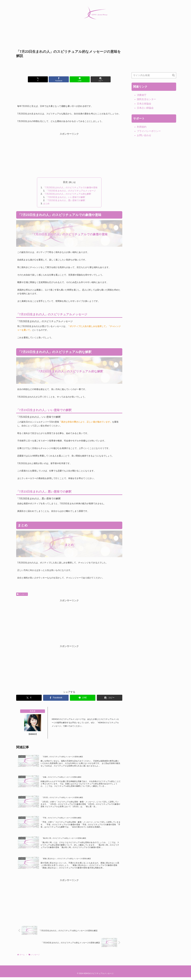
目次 (65, 182)
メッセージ (22, 595)
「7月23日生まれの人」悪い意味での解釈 (65, 201)
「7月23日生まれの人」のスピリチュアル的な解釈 (67, 194)
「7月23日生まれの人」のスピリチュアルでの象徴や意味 (70, 188)
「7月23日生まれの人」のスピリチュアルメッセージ (71, 191)
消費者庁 (142, 95)
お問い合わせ (144, 135)
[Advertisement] (69, 39)
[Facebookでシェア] (60, 79)
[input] (154, 75)
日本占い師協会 (145, 108)
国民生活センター (146, 99)
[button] (96, 79)
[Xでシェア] (42, 79)
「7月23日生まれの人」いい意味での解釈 (65, 198)
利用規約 (142, 127)
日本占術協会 (144, 104)
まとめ (46, 204)
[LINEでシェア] (78, 79)
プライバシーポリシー (149, 131)
